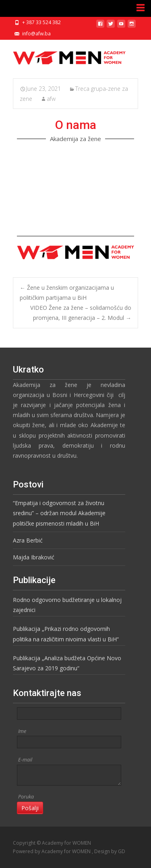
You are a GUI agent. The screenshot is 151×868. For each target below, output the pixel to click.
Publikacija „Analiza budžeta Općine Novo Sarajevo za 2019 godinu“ (67, 663)
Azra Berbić (28, 540)
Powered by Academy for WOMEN (52, 851)
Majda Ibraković (34, 557)
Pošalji (30, 808)
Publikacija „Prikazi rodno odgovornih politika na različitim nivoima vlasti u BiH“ (66, 634)
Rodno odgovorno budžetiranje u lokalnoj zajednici (67, 605)
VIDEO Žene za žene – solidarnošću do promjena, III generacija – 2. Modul (81, 313)
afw (51, 99)
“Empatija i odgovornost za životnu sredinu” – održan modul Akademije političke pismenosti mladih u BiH (59, 513)
